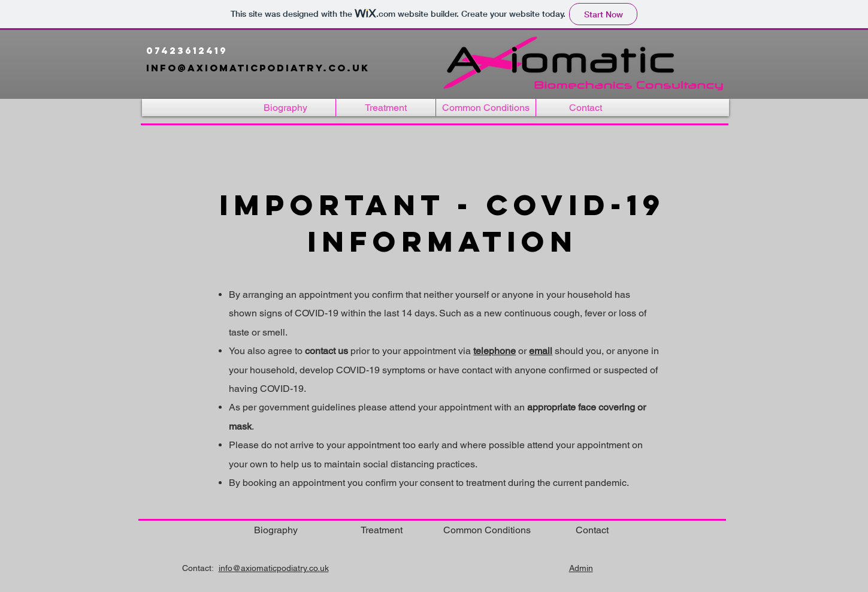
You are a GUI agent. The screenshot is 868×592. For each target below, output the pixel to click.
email (541, 351)
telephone (495, 351)
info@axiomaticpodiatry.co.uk (260, 68)
